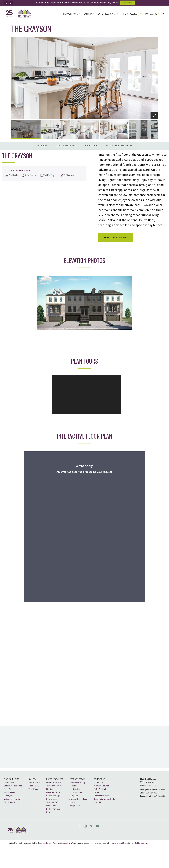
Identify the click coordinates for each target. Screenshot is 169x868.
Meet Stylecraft (78, 779)
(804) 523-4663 (159, 790)
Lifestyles (8, 796)
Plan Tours (91, 146)
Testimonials (75, 789)
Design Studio (75, 806)
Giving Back (74, 796)
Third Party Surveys (54, 786)
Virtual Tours (34, 789)
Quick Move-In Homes (13, 786)
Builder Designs (141, 843)
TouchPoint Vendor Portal (105, 799)
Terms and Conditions (118, 843)
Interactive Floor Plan (119, 146)
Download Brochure (116, 238)
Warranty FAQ (52, 806)
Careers (97, 792)
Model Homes (10, 792)
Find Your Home (11, 779)
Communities (9, 783)
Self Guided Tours (11, 802)
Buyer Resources (55, 779)
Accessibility (66, 843)
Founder (73, 786)
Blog (48, 812)
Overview (42, 146)
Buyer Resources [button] (107, 14)
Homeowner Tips (53, 796)
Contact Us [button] (151, 14)
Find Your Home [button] (70, 14)
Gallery (32, 779)
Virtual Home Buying (12, 799)
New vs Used (52, 799)
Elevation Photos (66, 146)
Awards (72, 802)
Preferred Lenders (54, 792)
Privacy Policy (52, 843)
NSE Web (98, 802)
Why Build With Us (54, 783)
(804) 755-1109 (159, 796)
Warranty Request (101, 786)
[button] (6, 3)
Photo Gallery (34, 783)
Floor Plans (9, 789)
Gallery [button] (88, 14)
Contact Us (99, 779)
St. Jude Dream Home (78, 799)
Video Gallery (34, 786)
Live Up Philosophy (77, 783)
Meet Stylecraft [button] (130, 14)
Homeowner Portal (102, 796)
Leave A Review (76, 792)
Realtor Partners (53, 809)
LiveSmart (50, 789)
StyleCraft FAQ (52, 802)
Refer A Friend (100, 789)
